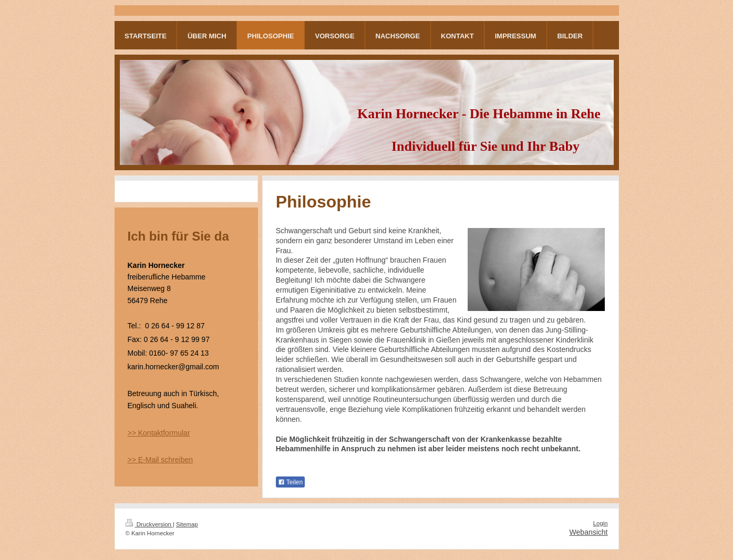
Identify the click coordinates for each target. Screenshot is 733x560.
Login (601, 523)
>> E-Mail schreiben (161, 460)
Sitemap (187, 524)
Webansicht (589, 532)
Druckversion (149, 524)
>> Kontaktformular (159, 433)
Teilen (290, 482)
